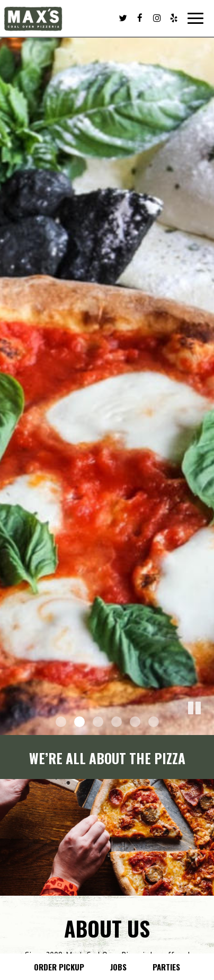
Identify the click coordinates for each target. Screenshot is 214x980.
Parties (166, 967)
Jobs (118, 967)
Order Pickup (59, 967)
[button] (206, 727)
